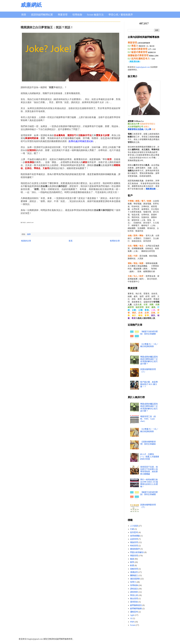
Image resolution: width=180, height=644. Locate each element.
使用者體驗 (135, 536)
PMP (132, 622)
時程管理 (134, 546)
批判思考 (134, 532)
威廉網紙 (31, 5)
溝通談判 (134, 572)
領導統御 (77, 15)
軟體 (132, 565)
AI (131, 618)
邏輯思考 (134, 612)
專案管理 (63, 15)
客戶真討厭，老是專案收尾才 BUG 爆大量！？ (149, 384)
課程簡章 (134, 592)
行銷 (132, 529)
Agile (132, 615)
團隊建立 (134, 575)
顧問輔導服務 (136, 609)
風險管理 (134, 542)
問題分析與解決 (137, 552)
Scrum (133, 625)
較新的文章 (26, 241)
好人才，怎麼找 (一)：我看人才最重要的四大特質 (150, 457)
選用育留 (134, 602)
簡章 (24, 15)
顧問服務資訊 (136, 605)
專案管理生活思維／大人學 (139, 129)
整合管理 (134, 599)
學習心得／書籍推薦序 (121, 15)
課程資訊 (134, 589)
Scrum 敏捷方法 (95, 15)
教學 (29, 234)
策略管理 (134, 569)
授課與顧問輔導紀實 (42, 15)
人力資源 (134, 526)
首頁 (71, 241)
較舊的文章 (115, 241)
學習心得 (134, 595)
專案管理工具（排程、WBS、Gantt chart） (148, 419)
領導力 (133, 582)
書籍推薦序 (135, 549)
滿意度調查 (135, 579)
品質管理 (134, 539)
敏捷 (132, 559)
